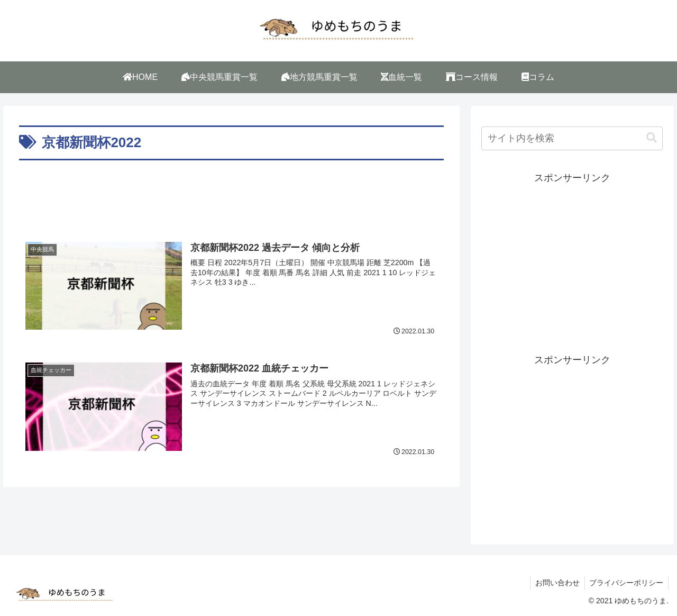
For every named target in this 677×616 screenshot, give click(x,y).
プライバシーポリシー (626, 583)
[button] (652, 138)
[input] (572, 138)
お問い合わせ (555, 583)
